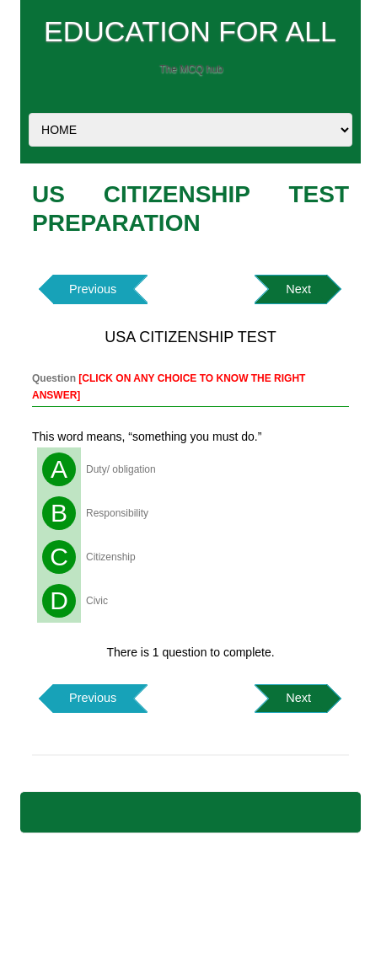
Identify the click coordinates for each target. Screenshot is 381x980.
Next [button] (298, 289)
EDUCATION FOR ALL (190, 31)
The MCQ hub (191, 69)
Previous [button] (93, 289)
